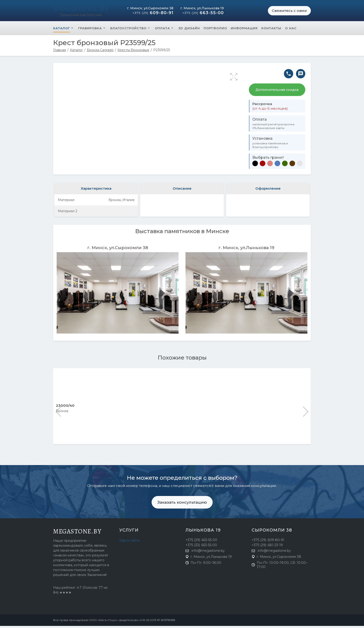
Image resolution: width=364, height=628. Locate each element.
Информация (244, 30)
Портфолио (215, 30)
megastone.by (77, 533)
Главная (60, 52)
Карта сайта (129, 542)
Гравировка (90, 30)
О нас (291, 30)
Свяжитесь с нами (289, 12)
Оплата (162, 30)
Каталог (62, 30)
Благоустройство (128, 30)
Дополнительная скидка (277, 92)
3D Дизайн (189, 30)
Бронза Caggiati (100, 52)
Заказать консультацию (182, 504)
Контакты (271, 30)
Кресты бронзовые (133, 52)
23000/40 (65, 408)
